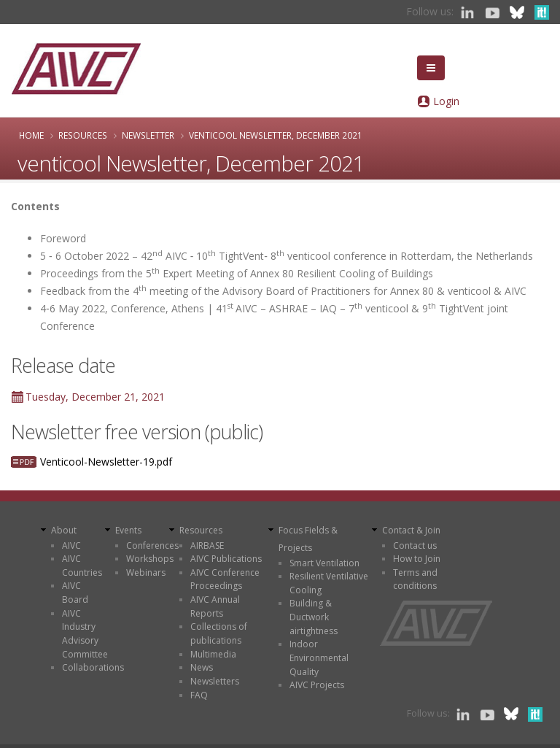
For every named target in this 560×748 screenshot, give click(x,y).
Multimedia (213, 654)
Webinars (146, 572)
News (202, 667)
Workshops (150, 559)
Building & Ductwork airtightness (314, 617)
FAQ (199, 695)
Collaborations (93, 667)
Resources (83, 135)
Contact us (415, 545)
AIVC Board (75, 593)
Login (446, 101)
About (64, 530)
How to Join (417, 559)
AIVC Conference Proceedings (225, 579)
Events (128, 530)
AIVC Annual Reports (215, 606)
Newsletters (215, 681)
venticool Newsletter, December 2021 (276, 135)
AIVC (71, 545)
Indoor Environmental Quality (319, 658)
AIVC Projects (317, 685)
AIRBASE (207, 545)
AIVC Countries (82, 566)
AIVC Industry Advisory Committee (85, 634)
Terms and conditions (415, 579)
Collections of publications (219, 633)
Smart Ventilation (324, 563)
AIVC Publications (226, 559)
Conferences (152, 545)
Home (31, 135)
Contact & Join (411, 530)
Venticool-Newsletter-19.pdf (106, 462)
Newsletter (148, 135)
